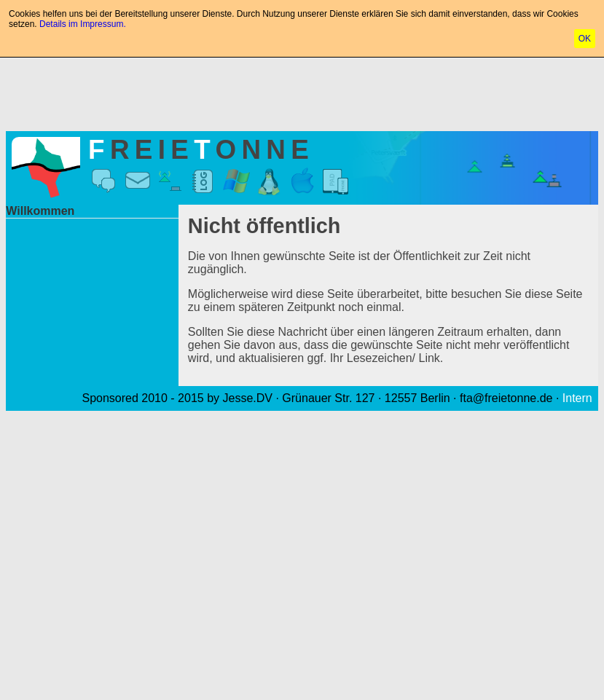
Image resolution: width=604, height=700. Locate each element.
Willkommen (40, 211)
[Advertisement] (302, 91)
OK (585, 39)
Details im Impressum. (83, 24)
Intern (577, 398)
